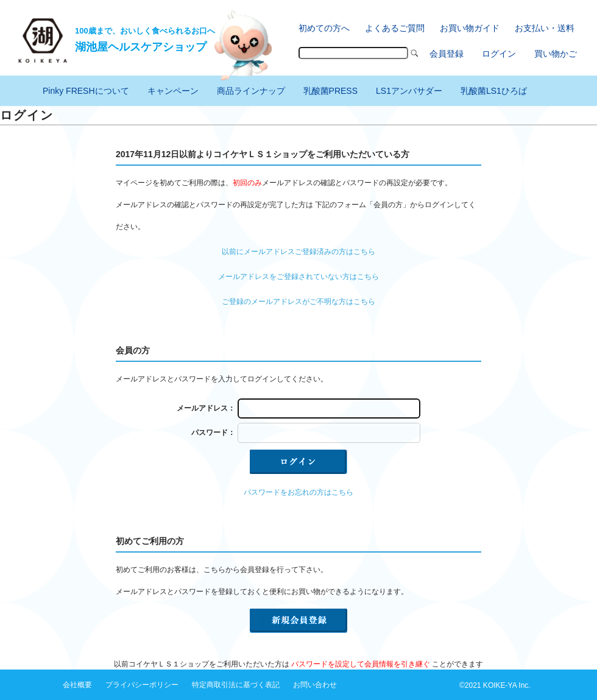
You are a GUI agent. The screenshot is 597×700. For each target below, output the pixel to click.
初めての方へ (324, 28)
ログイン (499, 54)
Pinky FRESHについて (86, 91)
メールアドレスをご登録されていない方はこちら (298, 277)
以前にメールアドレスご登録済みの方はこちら (298, 252)
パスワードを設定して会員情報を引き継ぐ (361, 664)
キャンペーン (173, 91)
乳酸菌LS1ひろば (494, 91)
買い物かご (556, 54)
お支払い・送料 (545, 28)
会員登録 (447, 54)
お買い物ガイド (470, 28)
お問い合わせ (315, 685)
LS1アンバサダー (409, 91)
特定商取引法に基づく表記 (236, 685)
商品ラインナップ (251, 91)
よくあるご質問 (395, 28)
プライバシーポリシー (142, 685)
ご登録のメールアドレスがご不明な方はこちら (298, 302)
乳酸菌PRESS (330, 91)
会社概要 (77, 685)
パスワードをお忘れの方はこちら (298, 492)
